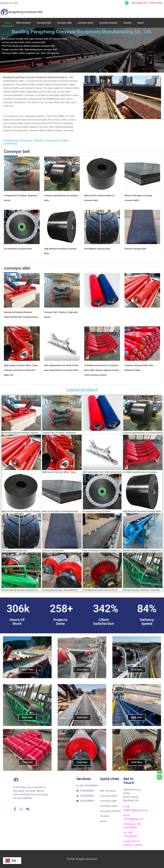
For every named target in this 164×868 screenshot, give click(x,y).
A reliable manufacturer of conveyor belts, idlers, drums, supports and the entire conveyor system (102, 370)
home (7, 23)
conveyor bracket (108, 23)
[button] (122, 97)
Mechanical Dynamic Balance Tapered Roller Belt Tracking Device (20, 434)
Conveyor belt (44, 23)
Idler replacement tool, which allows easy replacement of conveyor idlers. (102, 473)
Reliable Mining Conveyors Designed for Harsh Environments (142, 552)
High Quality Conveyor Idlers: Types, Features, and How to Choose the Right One (21, 370)
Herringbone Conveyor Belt (97, 249)
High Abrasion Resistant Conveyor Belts (142, 511)
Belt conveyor (24, 23)
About (141, 23)
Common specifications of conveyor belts (143, 433)
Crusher (127, 23)
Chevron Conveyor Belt (135, 249)
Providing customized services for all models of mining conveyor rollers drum (101, 591)
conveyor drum (86, 23)
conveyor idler (64, 23)
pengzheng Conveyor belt (26, 12)
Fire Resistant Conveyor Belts (18, 249)
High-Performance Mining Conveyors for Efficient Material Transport (102, 552)
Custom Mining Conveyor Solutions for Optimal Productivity (20, 591)
